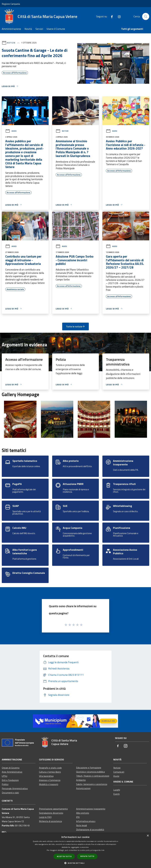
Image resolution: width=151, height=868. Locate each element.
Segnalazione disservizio (51, 813)
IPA (78, 817)
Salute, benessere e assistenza (92, 784)
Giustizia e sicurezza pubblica (90, 772)
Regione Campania (11, 4)
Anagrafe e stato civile (50, 768)
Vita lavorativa (46, 776)
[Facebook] (111, 16)
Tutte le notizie (75, 326)
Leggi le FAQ (45, 817)
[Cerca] (146, 16)
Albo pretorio (83, 813)
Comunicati (119, 772)
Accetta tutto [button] (64, 856)
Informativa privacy (86, 821)
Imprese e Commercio (50, 780)
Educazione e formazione (89, 768)
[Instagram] (118, 16)
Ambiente (81, 780)
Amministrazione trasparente (91, 809)
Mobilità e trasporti (49, 784)
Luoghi (117, 790)
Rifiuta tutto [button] (87, 856)
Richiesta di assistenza (50, 821)
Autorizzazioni (83, 788)
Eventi (117, 794)
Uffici (5, 776)
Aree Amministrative (12, 772)
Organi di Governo (11, 768)
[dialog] (75, 850)
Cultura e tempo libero (50, 772)
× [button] (148, 836)
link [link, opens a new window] (103, 850)
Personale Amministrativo (15, 788)
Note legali (81, 825)
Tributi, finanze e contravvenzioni (93, 776)
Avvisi (11, 131)
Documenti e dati (10, 793)
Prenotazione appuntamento (53, 809)
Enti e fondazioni (10, 780)
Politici (5, 784)
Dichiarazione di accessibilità (90, 829)
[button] (75, 863)
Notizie (11, 43)
